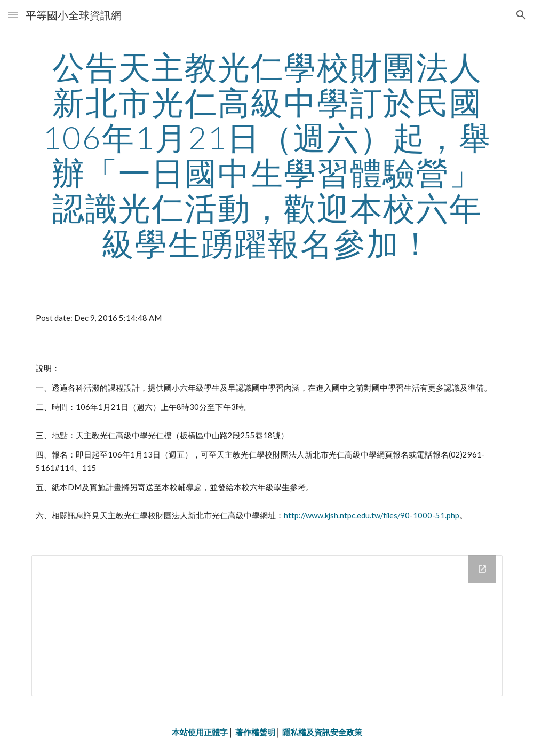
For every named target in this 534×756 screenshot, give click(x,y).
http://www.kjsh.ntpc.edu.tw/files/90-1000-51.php (372, 515)
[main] (267, 155)
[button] (13, 15)
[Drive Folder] (267, 626)
